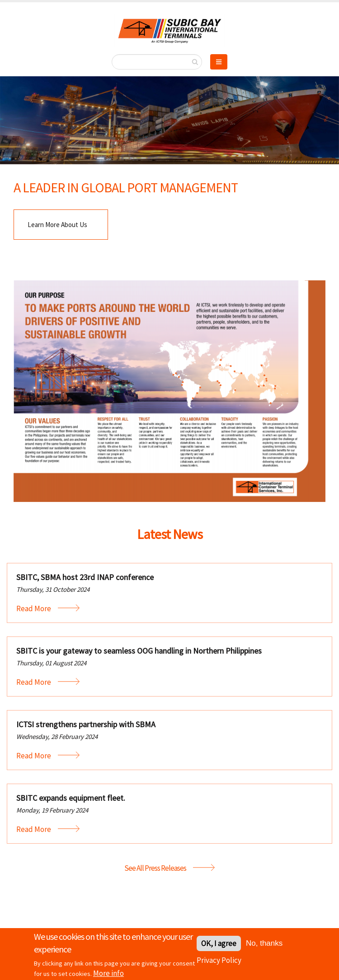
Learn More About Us (57, 225)
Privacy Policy (219, 962)
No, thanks (264, 945)
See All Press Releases (155, 868)
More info (108, 975)
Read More (34, 608)
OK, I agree (219, 945)
